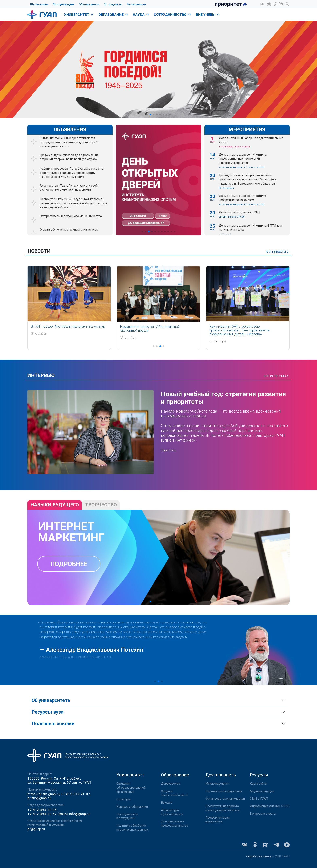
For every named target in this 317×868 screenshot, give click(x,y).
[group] (158, 180)
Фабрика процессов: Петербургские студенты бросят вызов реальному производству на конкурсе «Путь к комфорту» (72, 173)
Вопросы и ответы (263, 814)
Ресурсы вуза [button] (48, 712)
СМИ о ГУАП (259, 799)
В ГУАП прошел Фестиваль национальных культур (68, 326)
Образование (114, 15)
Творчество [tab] (101, 505)
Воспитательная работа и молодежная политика (222, 808)
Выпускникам (136, 4)
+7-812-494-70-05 (42, 810)
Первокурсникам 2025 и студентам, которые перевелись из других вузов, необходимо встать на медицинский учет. (74, 203)
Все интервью (277, 376)
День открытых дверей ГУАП (239, 212)
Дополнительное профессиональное (174, 823)
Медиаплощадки (262, 791)
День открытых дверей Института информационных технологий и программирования (243, 159)
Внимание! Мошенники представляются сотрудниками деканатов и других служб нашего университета (69, 142)
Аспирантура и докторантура (172, 812)
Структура (124, 799)
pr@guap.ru (36, 829)
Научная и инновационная (224, 791)
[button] (262, 4)
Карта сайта (258, 784)
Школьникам (39, 4)
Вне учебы (208, 15)
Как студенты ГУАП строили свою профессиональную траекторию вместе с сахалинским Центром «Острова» (240, 330)
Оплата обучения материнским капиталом (69, 230)
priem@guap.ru (39, 798)
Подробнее (69, 564)
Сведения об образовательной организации (131, 788)
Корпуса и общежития (132, 807)
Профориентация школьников (218, 820)
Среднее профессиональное (174, 793)
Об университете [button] (51, 700)
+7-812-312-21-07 (75, 794)
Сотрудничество (173, 15)
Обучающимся (89, 4)
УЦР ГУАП (282, 856)
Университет (79, 15)
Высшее (167, 803)
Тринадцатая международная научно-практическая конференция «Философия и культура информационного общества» (247, 179)
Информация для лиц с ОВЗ (270, 806)
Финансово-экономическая (225, 799)
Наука (141, 15)
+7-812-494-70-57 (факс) (48, 814)
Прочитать (169, 450)
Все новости (278, 252)
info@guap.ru (79, 814)
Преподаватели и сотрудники (127, 816)
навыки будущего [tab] (55, 505)
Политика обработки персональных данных (132, 828)
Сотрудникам (113, 4)
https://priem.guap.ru (43, 794)
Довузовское (170, 784)
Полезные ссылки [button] (53, 724)
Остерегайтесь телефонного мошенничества (71, 216)
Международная (217, 784)
